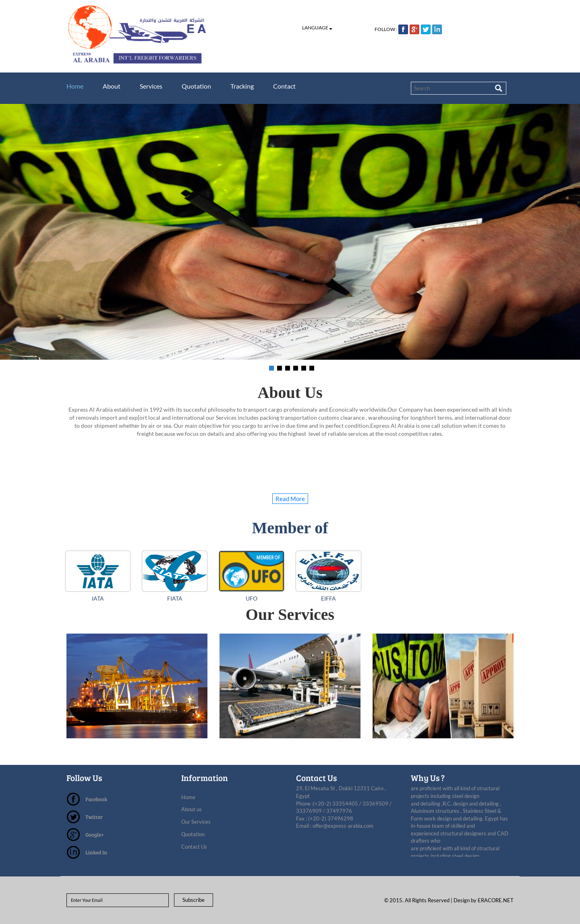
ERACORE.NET (496, 900)
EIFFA (328, 598)
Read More (290, 499)
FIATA (175, 598)
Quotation (196, 86)
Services (151, 86)
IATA (98, 598)
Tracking (242, 86)
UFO (252, 598)
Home (75, 86)
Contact (284, 86)
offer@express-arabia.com (343, 826)
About (112, 86)
